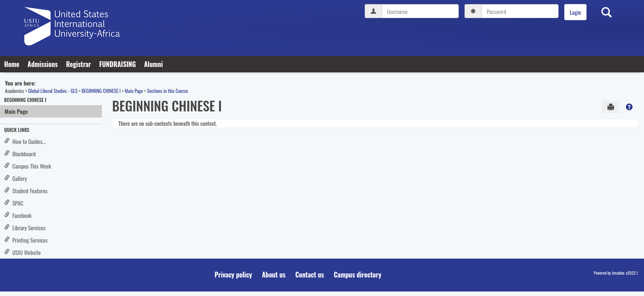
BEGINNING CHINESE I (101, 91)
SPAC (14, 203)
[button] (629, 107)
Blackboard (20, 154)
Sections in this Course (167, 91)
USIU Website (22, 252)
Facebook (18, 215)
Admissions (43, 64)
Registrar (79, 64)
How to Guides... (25, 141)
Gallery (16, 178)
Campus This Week (28, 166)
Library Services (25, 228)
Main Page (134, 91)
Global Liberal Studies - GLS (53, 91)
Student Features (26, 191)
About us (274, 275)
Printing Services (26, 240)
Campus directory (358, 275)
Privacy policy (233, 275)
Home (12, 64)
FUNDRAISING (117, 64)
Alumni (154, 64)
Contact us (310, 275)
